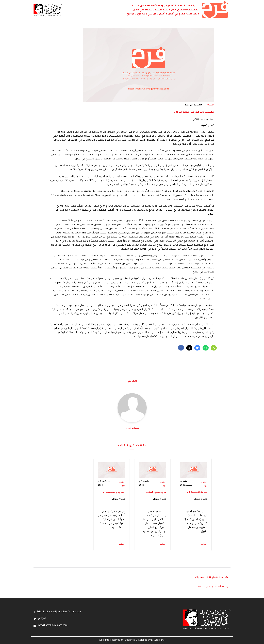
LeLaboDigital (158, 640)
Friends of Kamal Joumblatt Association (59, 612)
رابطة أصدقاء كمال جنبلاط (213, 587)
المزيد (204, 544)
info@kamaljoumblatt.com (53, 625)
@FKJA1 (42, 619)
